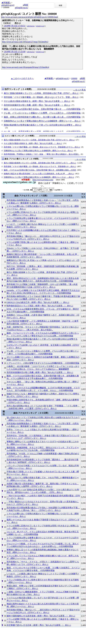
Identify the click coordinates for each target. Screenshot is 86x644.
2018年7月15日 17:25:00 (15, 52)
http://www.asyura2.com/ (43, 180)
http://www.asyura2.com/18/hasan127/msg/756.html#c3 (25, 42)
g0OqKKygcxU (8, 5)
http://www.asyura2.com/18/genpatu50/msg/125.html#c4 (26, 67)
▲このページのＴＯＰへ (22, 78)
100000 (74, 78)
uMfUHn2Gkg (31, 26)
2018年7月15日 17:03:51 (15, 26)
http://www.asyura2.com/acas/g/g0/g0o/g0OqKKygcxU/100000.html (29, 17)
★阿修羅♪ (6, 3)
